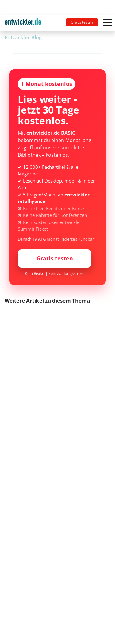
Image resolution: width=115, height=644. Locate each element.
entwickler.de (23, 24)
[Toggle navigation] (25, 23)
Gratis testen (82, 22)
